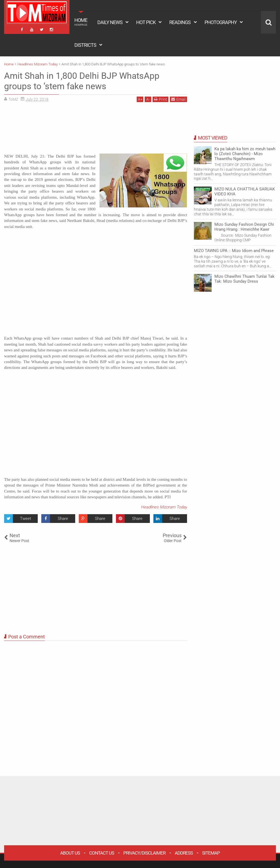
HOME (81, 22)
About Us (70, 853)
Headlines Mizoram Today (164, 507)
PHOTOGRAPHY (221, 22)
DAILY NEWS (110, 22)
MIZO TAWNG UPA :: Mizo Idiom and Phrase (234, 251)
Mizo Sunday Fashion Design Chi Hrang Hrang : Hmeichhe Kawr (244, 227)
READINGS (180, 22)
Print (161, 99)
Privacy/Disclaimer (144, 853)
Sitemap (211, 853)
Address (184, 853)
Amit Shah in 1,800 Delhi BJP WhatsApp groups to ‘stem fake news (82, 81)
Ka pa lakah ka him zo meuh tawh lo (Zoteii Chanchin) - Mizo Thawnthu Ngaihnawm (245, 154)
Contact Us (102, 853)
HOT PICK (146, 22)
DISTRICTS (85, 45)
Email (178, 99)
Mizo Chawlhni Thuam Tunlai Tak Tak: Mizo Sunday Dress (244, 279)
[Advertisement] (96, 130)
